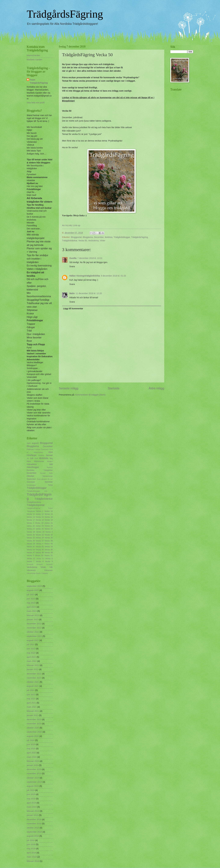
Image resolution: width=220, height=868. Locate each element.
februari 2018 (33, 861)
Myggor (50, 461)
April (29, 443)
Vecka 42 (40, 547)
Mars (29, 461)
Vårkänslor (31, 570)
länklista (109, 237)
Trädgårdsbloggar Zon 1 (40, 491)
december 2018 (34, 820)
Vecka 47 (31, 553)
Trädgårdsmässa (34, 502)
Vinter (103, 241)
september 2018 (34, 832)
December (99, 237)
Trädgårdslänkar (70, 241)
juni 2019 (31, 794)
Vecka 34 (40, 538)
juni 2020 (31, 745)
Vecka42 (50, 564)
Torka (50, 485)
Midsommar (39, 461)
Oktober (30, 476)
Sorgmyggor (31, 485)
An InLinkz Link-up (71, 225)
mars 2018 (32, 857)
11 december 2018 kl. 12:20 (89, 293)
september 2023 (34, 586)
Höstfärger (32, 455)
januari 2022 (33, 669)
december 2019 (34, 769)
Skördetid (31, 482)
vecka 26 (40, 529)
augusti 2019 (33, 786)
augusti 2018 (33, 836)
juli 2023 (31, 595)
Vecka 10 (49, 511)
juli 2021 (31, 690)
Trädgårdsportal (36, 505)
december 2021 (34, 674)
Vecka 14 (31, 517)
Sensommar (48, 476)
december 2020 (34, 720)
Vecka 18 (40, 520)
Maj (51, 458)
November (32, 473)
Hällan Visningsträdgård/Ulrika (85, 276)
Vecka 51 (49, 555)
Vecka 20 (39, 523)
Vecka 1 (40, 511)
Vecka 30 (31, 535)
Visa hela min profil (36, 103)
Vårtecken (48, 570)
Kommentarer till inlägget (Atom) (90, 395)
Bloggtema (88, 237)
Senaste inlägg (69, 388)
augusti (35, 443)
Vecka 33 (31, 538)
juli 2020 (31, 740)
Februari (30, 449)
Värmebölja (31, 573)
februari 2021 (33, 711)
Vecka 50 (83, 241)
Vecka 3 (49, 532)
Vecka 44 (31, 550)
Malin (72, 293)
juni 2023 (31, 599)
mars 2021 (32, 707)
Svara (72, 266)
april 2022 (31, 657)
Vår (51, 567)
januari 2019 (33, 815)
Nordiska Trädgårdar (40, 470)
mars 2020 (32, 757)
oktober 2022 (33, 632)
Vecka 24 (49, 526)
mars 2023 (32, 611)
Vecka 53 (40, 559)
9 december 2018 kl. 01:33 (113, 276)
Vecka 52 (31, 559)
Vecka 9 (49, 561)
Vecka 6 (49, 559)
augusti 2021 (33, 686)
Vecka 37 (40, 541)
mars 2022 (32, 661)
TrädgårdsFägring (65, 14)
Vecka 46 (49, 550)
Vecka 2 (30, 523)
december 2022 (34, 624)
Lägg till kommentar (73, 309)
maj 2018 (31, 849)
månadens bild (40, 464)
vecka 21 (49, 523)
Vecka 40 (49, 544)
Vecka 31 (40, 535)
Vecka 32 (49, 535)
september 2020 (34, 732)
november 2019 (34, 774)
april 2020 (31, 753)
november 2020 (34, 724)
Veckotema (93, 241)
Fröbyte (37, 449)
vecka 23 (40, 526)
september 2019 (34, 782)
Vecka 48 (40, 553)
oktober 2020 (33, 728)
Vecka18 (30, 564)
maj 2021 (31, 699)
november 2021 (34, 678)
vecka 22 (31, 526)
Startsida (114, 388)
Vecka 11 (31, 514)
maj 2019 (31, 799)
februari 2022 (33, 665)
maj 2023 (31, 603)
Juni (36, 458)
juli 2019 (31, 790)
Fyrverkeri (45, 449)
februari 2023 (33, 615)
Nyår (51, 473)
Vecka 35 (49, 538)
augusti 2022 (33, 640)
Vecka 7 (31, 561)
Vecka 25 (31, 529)
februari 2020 (33, 761)
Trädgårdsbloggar (122, 237)
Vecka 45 (40, 550)
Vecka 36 (31, 541)
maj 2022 (31, 653)
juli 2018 (31, 840)
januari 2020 (33, 765)
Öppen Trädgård (42, 573)
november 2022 (34, 628)
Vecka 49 (49, 553)
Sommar (49, 482)
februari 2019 (33, 811)
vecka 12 (40, 514)
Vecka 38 (49, 541)
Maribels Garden (35, 60)
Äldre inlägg (156, 388)
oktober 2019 (33, 778)
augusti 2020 (33, 736)
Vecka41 (40, 564)
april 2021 (31, 703)
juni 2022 (31, 649)
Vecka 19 (49, 520)
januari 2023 (33, 620)
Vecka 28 (31, 532)
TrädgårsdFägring (33, 508)
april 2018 (31, 853)
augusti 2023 (33, 590)
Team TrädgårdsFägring (39, 81)
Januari (49, 455)
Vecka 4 (40, 544)
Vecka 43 (49, 547)
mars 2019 (32, 807)
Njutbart (50, 467)
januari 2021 (33, 715)
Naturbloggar (33, 467)
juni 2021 (31, 695)
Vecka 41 (31, 547)
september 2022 (34, 636)
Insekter (41, 455)
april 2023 (31, 607)
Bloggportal (76, 237)
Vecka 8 (40, 561)
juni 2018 (31, 844)
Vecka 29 (40, 532)
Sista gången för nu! (45, 479)
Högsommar (38, 452)
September (31, 479)
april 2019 (31, 803)
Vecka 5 (30, 555)
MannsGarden (33, 56)
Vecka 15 (40, 517)
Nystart (43, 473)
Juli (32, 458)
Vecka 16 (49, 517)
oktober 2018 (33, 828)
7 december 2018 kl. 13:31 (90, 258)
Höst (51, 452)
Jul (28, 458)
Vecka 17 (31, 520)
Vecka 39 (31, 544)
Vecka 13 (49, 514)
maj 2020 (31, 749)
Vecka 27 (49, 529)
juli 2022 (31, 645)
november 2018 (34, 824)
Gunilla (73, 258)
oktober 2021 (33, 682)
